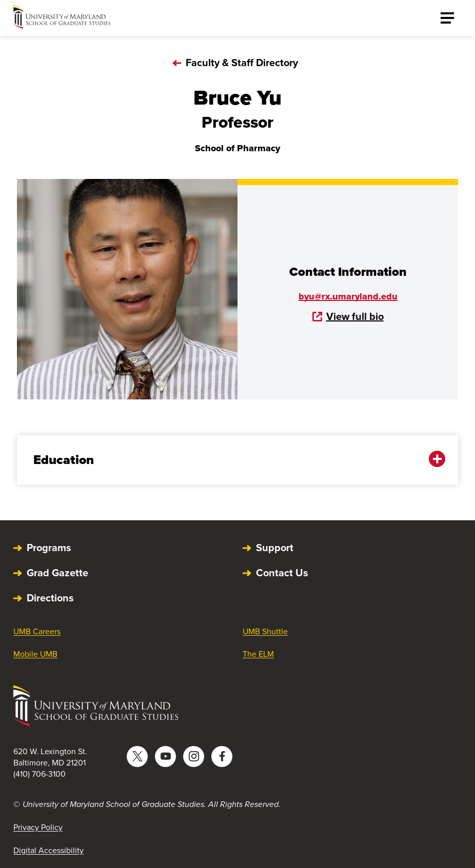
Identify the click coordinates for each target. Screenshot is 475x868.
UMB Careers (37, 631)
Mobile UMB (35, 654)
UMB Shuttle (265, 631)
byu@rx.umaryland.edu (348, 296)
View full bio (348, 316)
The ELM (258, 654)
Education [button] (230, 460)
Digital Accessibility (48, 850)
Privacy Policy (38, 827)
